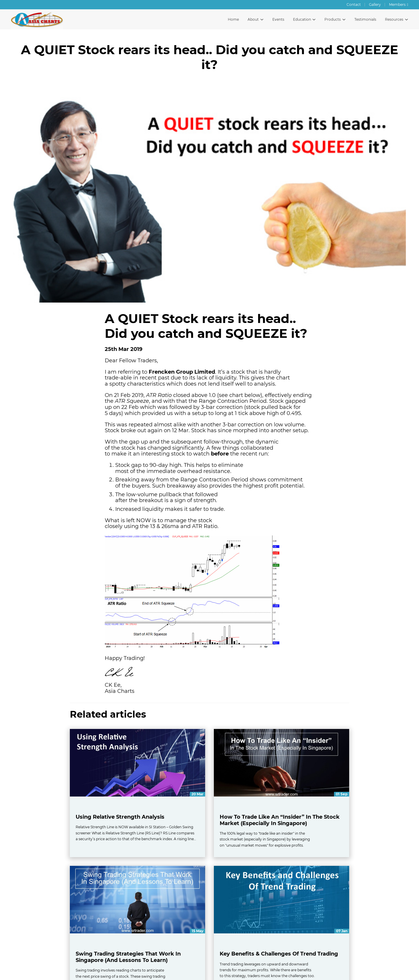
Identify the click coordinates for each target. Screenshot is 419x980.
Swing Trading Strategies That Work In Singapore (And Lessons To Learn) (128, 957)
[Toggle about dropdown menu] (262, 20)
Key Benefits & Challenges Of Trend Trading (279, 954)
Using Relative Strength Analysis (120, 817)
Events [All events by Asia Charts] (278, 20)
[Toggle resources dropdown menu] (406, 20)
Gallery (375, 5)
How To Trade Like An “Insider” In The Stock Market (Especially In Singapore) (280, 820)
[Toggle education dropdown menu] (314, 20)
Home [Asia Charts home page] (233, 20)
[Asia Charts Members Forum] (399, 5)
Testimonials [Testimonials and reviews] (365, 20)
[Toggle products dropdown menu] (344, 20)
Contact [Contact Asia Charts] (354, 5)
